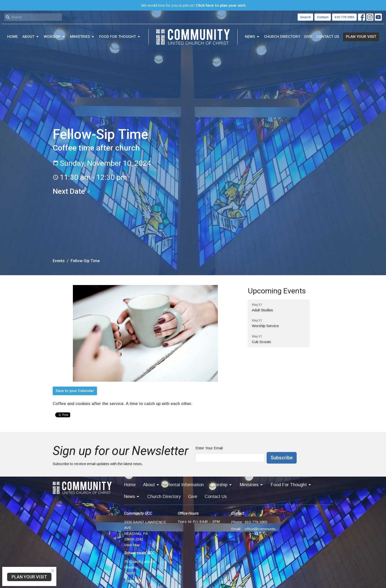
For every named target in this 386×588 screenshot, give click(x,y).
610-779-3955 (344, 17)
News (252, 37)
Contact (323, 17)
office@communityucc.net (262, 529)
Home (12, 37)
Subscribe (282, 458)
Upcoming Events (277, 291)
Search (305, 17)
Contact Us (328, 37)
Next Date (72, 191)
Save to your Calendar (75, 391)
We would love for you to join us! (194, 5)
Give (308, 37)
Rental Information (185, 485)
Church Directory (282, 37)
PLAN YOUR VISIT (361, 37)
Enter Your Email (209, 448)
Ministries (82, 37)
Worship (55, 37)
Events (59, 261)
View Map (132, 545)
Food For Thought (120, 37)
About (31, 37)
